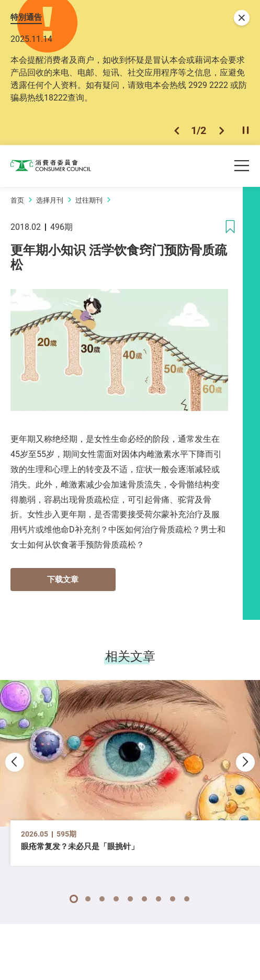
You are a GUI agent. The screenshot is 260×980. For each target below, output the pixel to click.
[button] (177, 131)
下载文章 (63, 579)
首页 (17, 200)
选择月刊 (50, 200)
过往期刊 (89, 200)
